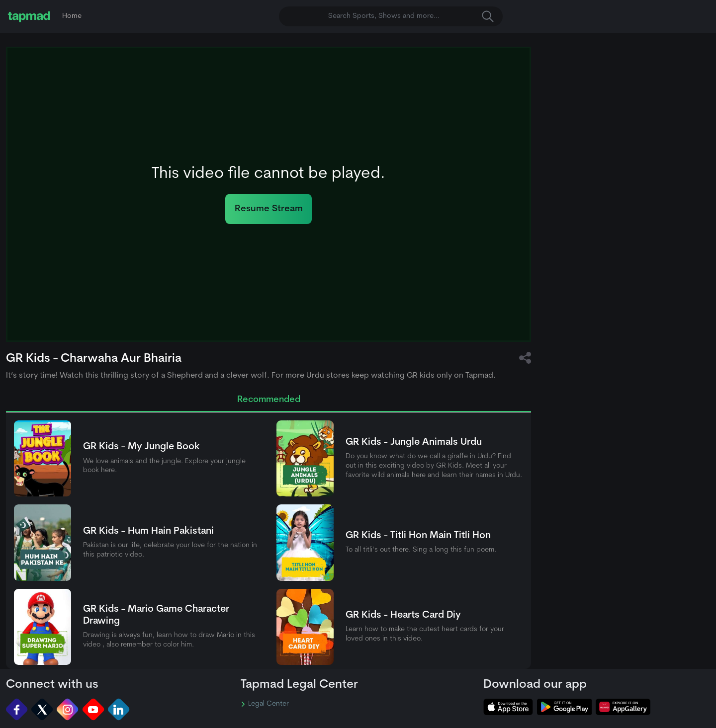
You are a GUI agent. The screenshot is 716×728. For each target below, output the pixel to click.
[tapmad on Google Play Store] (564, 707)
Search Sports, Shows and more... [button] (411, 16)
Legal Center (265, 704)
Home (72, 16)
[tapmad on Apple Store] (508, 707)
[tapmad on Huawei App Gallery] (623, 707)
